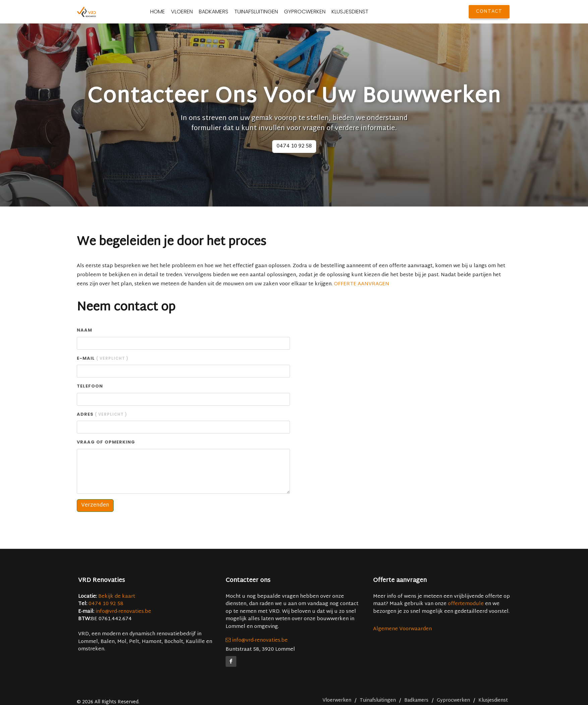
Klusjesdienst (364, 12)
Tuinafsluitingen (270, 12)
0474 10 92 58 (294, 146)
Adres (102, 414)
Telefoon (90, 386)
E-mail (103, 358)
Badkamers (227, 12)
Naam (84, 330)
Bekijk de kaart (116, 597)
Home (171, 12)
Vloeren (196, 12)
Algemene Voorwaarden (402, 629)
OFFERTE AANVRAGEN (362, 284)
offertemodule (466, 604)
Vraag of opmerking (106, 442)
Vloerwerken (337, 700)
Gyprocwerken (318, 12)
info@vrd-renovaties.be (123, 612)
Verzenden (95, 505)
